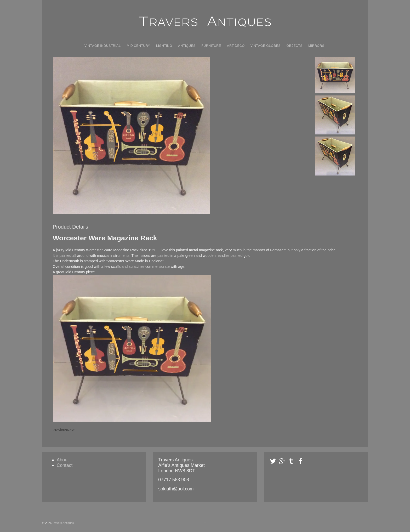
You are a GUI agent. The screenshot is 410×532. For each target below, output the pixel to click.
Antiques (187, 46)
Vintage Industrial (103, 46)
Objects (294, 46)
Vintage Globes (266, 46)
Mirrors (316, 46)
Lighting (164, 46)
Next (71, 430)
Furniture (211, 46)
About (63, 460)
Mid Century (138, 46)
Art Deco (236, 46)
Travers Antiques (63, 523)
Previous (60, 430)
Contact (65, 465)
